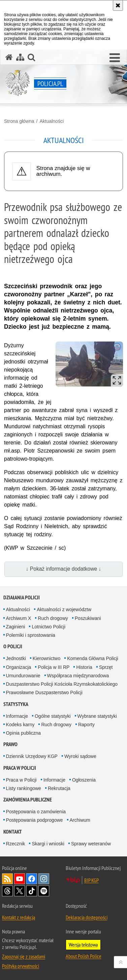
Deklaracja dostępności (87, 917)
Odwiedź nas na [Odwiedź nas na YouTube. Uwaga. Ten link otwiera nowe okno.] (20, 879)
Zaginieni (16, 627)
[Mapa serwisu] (20, 57)
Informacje (17, 716)
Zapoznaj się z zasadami (24, 956)
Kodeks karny (20, 725)
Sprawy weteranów (91, 844)
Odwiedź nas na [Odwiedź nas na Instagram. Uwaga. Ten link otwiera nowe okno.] (44, 879)
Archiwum (80, 820)
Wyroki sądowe (80, 756)
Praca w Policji (20, 768)
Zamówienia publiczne (28, 800)
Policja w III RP (54, 667)
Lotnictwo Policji (49, 627)
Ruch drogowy (53, 618)
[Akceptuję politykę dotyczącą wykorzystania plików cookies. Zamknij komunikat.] (118, 5)
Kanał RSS (7, 879)
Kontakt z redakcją (19, 917)
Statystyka (16, 704)
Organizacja (19, 667)
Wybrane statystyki (97, 716)
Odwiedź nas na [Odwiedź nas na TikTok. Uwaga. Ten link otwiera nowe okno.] (32, 891)
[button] (115, 58)
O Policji (13, 646)
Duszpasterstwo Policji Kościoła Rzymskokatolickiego (62, 684)
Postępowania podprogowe (35, 820)
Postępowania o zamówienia (36, 812)
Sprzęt (106, 667)
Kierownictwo (46, 658)
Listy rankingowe (24, 788)
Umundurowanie (23, 676)
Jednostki (16, 658)
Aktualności (52, 121)
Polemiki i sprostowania (31, 635)
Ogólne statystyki (53, 716)
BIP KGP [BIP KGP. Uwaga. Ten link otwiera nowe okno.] (91, 880)
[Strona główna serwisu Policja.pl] (9, 57)
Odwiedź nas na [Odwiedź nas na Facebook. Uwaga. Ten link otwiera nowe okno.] (32, 879)
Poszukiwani (88, 618)
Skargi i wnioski (48, 844)
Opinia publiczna (24, 733)
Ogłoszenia (84, 780)
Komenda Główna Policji (93, 658)
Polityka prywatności (21, 966)
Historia (84, 667)
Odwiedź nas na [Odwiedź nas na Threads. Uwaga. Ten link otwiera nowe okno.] (7, 891)
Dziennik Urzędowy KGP (32, 756)
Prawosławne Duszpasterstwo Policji (44, 692)
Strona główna (19, 121)
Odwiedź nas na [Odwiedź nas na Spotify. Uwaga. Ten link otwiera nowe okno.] (44, 891)
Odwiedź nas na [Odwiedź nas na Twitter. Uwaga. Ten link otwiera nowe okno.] (20, 891)
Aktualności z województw (64, 609)
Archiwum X (19, 618)
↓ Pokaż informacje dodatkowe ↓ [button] (64, 569)
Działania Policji (22, 597)
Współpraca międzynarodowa (78, 676)
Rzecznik (16, 844)
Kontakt (13, 832)
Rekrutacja (59, 788)
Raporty (86, 725)
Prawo (10, 744)
